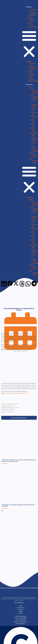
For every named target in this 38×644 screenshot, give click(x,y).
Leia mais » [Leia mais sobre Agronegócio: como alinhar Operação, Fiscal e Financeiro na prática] (5, 508)
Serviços (32, 95)
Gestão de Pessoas (31, 22)
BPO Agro (33, 127)
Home (31, 87)
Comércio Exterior (34, 140)
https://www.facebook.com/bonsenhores (16, 393)
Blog (30, 159)
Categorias (29, 7)
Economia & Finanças (32, 16)
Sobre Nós (32, 89)
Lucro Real (33, 144)
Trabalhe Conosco (34, 156)
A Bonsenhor (29, 84)
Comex (31, 11)
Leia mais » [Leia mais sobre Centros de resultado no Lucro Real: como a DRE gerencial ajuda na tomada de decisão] (5, 463)
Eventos (31, 19)
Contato (31, 153)
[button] (29, 44)
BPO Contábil (33, 123)
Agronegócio (33, 10)
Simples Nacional (34, 148)
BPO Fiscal (33, 119)
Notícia (34, 163)
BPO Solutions (33, 131)
